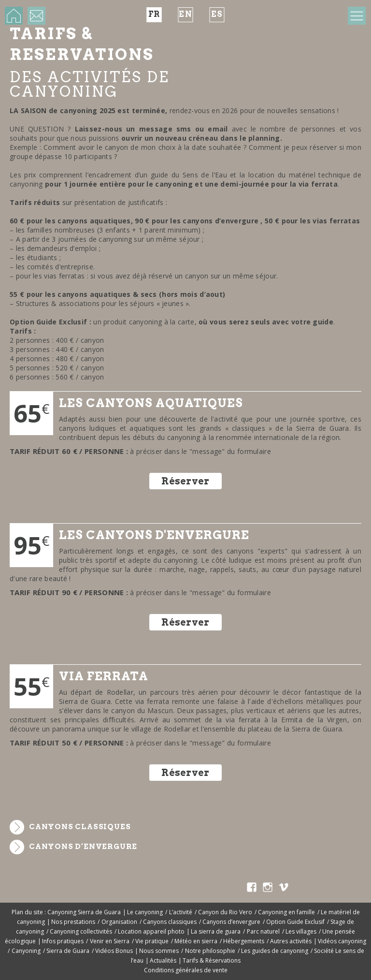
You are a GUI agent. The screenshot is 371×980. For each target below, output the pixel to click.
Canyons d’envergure (83, 847)
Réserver (185, 481)
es (217, 14)
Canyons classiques (80, 827)
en (185, 14)
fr (154, 14)
